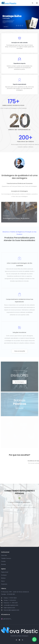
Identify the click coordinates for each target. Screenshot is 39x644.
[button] (20, 351)
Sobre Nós (4, 555)
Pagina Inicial (5, 572)
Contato (3, 561)
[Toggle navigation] (37, 3)
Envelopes (4, 575)
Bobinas (3, 578)
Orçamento (4, 584)
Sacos (3, 581)
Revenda (3, 564)
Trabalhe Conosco (6, 558)
